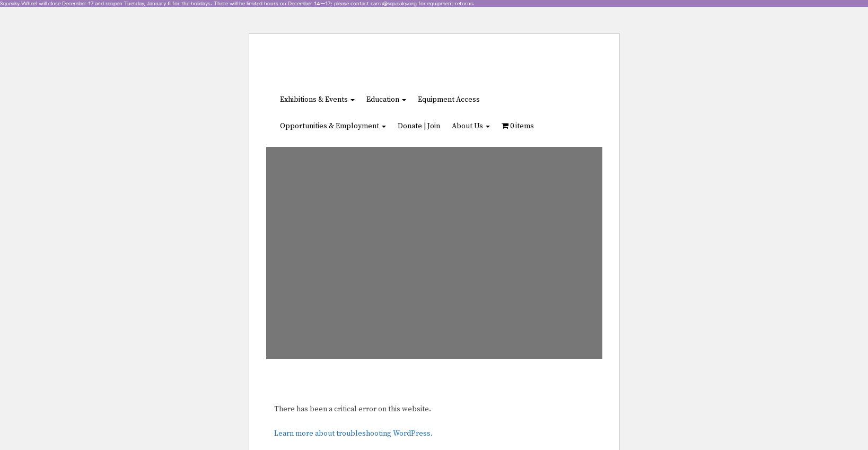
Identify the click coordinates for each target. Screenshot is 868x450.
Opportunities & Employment (333, 126)
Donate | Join (419, 126)
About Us (471, 126)
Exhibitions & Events (317, 100)
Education (386, 100)
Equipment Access (449, 100)
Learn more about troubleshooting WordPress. (353, 434)
